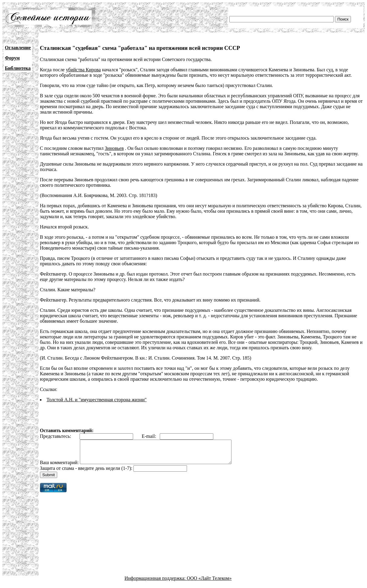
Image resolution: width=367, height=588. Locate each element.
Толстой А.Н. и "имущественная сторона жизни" (97, 400)
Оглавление (18, 48)
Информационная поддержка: (156, 583)
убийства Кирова (83, 70)
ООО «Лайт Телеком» (209, 583)
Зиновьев (114, 148)
